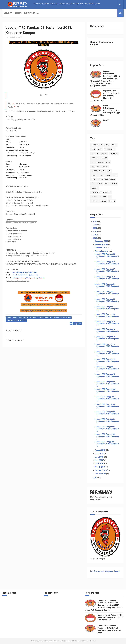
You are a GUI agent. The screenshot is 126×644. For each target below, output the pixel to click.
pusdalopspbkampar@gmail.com (25, 275)
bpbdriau (95, 154)
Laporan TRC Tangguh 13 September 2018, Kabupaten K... (107, 354)
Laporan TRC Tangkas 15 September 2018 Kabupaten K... (107, 339)
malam (94, 175)
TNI (110, 197)
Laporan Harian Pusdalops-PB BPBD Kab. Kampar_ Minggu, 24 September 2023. (105, 96)
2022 (95, 225)
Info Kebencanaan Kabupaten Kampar (105, 571)
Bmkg (114, 145)
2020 (95, 231)
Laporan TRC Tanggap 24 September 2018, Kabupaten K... (107, 286)
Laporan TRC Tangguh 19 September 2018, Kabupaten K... (107, 324)
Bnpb (93, 149)
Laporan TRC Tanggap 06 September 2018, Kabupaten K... (107, 406)
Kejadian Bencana (46, 318)
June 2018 (99, 457)
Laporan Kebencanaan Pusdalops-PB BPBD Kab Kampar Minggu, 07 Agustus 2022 (105, 110)
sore (107, 184)
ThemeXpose (44, 641)
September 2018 (102, 251)
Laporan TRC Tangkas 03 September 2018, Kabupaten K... (107, 429)
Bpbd (15, 318)
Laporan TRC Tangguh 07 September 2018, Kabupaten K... (107, 399)
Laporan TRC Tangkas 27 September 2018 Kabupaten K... (107, 271)
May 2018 (99, 460)
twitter (94, 201)
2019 (95, 235)
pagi (115, 175)
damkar (104, 154)
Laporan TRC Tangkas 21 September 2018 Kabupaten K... (107, 309)
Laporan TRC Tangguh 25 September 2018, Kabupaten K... (107, 279)
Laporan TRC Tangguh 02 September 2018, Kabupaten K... (107, 436)
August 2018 (100, 450)
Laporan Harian (32, 13)
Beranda (8, 13)
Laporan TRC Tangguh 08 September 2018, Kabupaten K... (107, 391)
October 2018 (101, 248)
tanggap (95, 188)
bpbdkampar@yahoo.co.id (25, 272)
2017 (95, 478)
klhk (109, 171)
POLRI (94, 180)
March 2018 (100, 467)
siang (100, 184)
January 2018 (101, 474)
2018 (95, 238)
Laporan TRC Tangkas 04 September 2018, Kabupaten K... (107, 421)
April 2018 (99, 464)
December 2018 (102, 241)
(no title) (107, 120)
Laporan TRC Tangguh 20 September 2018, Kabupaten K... (107, 316)
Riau (93, 184)
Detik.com (114, 154)
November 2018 (102, 244)
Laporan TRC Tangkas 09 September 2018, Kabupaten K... (107, 384)
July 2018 (99, 453)
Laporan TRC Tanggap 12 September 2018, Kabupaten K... (107, 361)
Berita (18, 13)
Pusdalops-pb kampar (62, 318)
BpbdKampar (24, 318)
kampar (105, 167)
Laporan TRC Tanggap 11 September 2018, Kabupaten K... (107, 369)
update (103, 201)
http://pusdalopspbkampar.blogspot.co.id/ (29, 278)
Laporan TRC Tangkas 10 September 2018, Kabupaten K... (107, 376)
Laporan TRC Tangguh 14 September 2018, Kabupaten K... (107, 346)
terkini (103, 197)
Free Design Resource (58, 641)
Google (104, 158)
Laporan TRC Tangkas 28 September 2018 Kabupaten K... (107, 256)
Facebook (34, 318)
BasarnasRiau (97, 145)
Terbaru (95, 197)
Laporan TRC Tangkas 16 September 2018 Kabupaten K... (107, 331)
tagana (114, 184)
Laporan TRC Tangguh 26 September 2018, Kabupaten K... (107, 264)
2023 (95, 221)
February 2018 (101, 470)
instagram (95, 167)
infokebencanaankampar (101, 162)
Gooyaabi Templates (88, 641)
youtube (112, 201)
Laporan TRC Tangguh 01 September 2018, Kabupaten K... (107, 444)
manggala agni (105, 175)
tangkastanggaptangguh (16, 321)
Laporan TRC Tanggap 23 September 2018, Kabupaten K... (107, 294)
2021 (95, 228)
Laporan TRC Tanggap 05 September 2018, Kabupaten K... (107, 414)
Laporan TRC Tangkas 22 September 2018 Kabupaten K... (107, 301)
